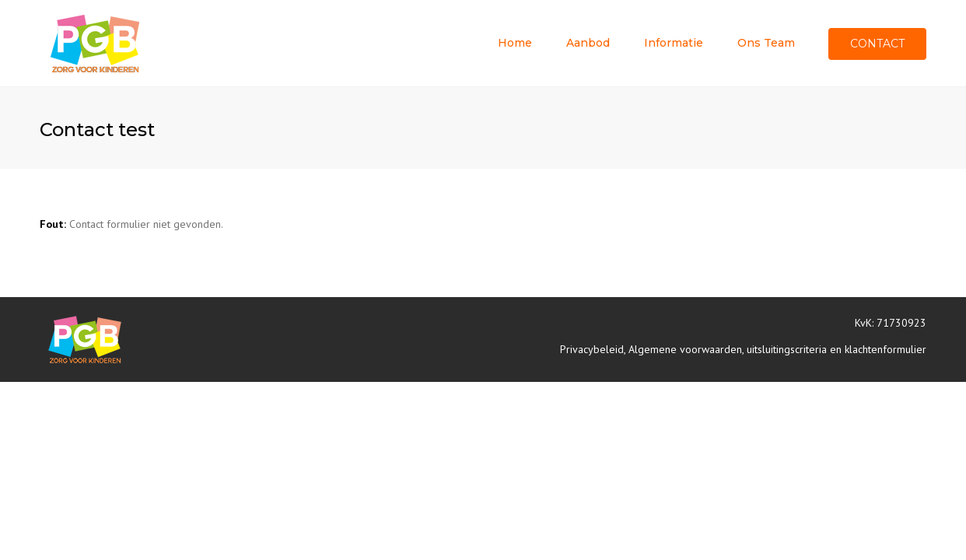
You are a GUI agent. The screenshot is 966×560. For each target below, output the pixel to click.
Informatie (674, 43)
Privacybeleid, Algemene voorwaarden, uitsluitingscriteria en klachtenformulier (743, 349)
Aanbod (588, 43)
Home (515, 43)
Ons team (766, 43)
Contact (877, 44)
